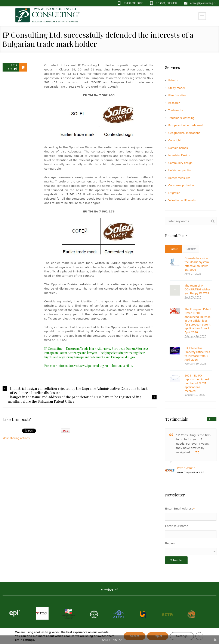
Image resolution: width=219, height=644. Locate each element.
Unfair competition (180, 170)
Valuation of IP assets (182, 200)
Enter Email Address (180, 509)
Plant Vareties (177, 96)
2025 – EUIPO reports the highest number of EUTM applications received (197, 383)
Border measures (179, 178)
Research (174, 103)
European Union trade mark (186, 126)
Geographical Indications (184, 133)
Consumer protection (182, 185)
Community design (180, 163)
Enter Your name (177, 526)
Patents (173, 81)
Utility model (176, 88)
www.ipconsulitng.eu (94, 366)
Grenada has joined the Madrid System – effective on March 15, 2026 (198, 264)
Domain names (178, 148)
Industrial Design (179, 155)
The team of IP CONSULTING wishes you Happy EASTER (198, 290)
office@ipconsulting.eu (203, 3)
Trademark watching (181, 118)
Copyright (175, 140)
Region (170, 543)
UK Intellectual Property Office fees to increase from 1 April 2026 (197, 354)
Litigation (174, 193)
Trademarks (176, 111)
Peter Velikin (186, 468)
